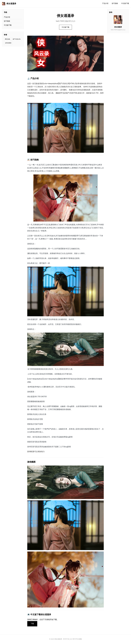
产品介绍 (105, 3)
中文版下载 (125, 3)
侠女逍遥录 (9, 4)
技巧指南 (115, 3)
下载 (32, 624)
